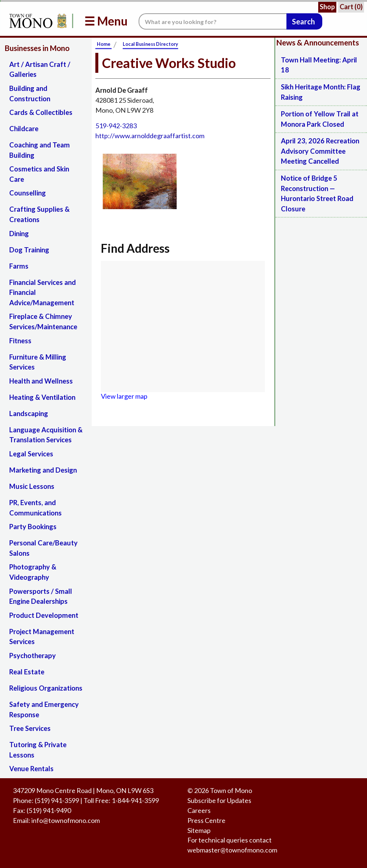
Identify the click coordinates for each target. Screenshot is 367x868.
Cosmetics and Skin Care (39, 174)
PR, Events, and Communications (35, 508)
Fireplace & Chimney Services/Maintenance (43, 321)
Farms (19, 266)
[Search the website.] (213, 21)
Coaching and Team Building (40, 150)
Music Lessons (32, 486)
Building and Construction (30, 93)
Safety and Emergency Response (44, 709)
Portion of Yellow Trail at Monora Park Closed (320, 119)
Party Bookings (33, 527)
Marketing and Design (43, 470)
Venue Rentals (31, 769)
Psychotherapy (33, 656)
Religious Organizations (46, 688)
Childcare (24, 129)
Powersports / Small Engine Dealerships (41, 596)
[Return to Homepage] (37, 21)
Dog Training (29, 250)
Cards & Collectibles (41, 112)
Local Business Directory (150, 44)
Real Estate (27, 672)
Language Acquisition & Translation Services (46, 435)
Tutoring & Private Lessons (38, 750)
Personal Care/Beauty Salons (43, 548)
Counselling (28, 193)
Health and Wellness (41, 381)
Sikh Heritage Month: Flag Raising (321, 92)
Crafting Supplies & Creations (39, 214)
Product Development (44, 615)
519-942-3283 (116, 126)
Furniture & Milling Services (38, 362)
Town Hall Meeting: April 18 (319, 65)
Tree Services (30, 728)
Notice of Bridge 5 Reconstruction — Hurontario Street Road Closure (317, 193)
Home (104, 44)
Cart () (351, 7)
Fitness (20, 341)
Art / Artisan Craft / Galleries (40, 69)
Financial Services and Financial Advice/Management (43, 292)
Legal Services (31, 454)
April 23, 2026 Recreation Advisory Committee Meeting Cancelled (320, 151)
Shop (327, 7)
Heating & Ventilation (42, 397)
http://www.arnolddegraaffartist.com (150, 136)
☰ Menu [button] (106, 21)
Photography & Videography (33, 572)
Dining (19, 234)
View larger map (124, 396)
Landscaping (29, 413)
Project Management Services (42, 637)
